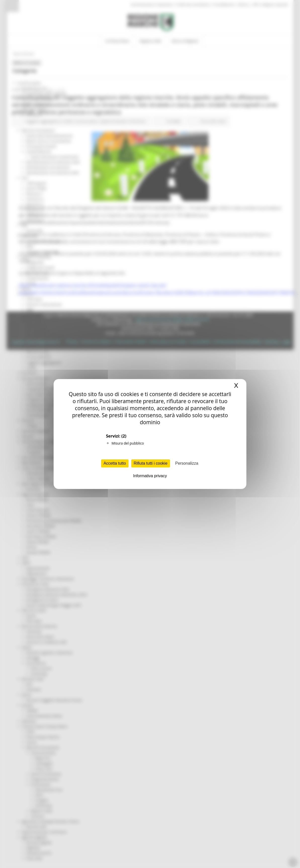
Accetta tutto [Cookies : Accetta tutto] (115, 463)
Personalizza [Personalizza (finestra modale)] (187, 463)
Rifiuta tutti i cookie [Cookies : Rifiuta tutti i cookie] (151, 463)
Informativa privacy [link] (150, 476)
